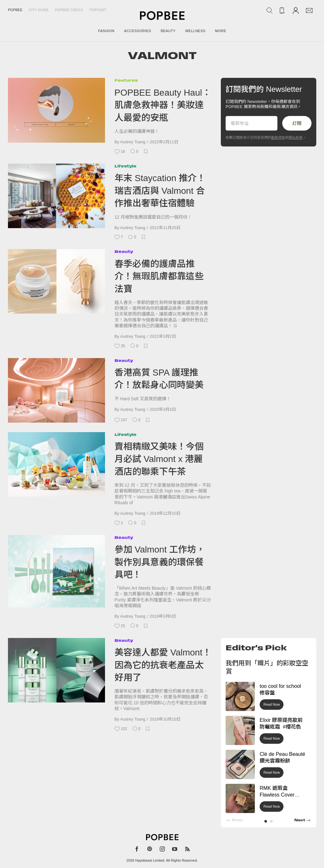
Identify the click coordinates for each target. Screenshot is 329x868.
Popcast (98, 10)
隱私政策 (296, 138)
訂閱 (297, 123)
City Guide (39, 10)
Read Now (272, 704)
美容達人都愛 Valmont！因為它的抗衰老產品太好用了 (163, 665)
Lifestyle (126, 166)
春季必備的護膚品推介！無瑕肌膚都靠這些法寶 (159, 276)
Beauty (124, 251)
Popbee (15, 10)
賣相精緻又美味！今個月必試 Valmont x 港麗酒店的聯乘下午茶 (159, 459)
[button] (266, 821)
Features (126, 80)
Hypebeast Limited (150, 860)
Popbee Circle (69, 10)
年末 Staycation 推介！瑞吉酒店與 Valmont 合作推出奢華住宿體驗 (160, 191)
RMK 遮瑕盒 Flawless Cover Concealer (277, 795)
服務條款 (278, 138)
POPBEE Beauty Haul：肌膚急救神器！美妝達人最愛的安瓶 (163, 105)
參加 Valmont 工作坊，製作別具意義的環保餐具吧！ (160, 562)
